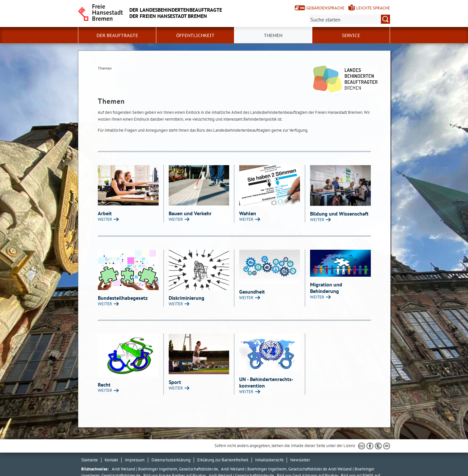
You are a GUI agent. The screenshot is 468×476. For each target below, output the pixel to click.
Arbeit (105, 213)
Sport (175, 382)
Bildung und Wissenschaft (339, 214)
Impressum (135, 460)
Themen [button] (273, 35)
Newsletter (300, 460)
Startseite (90, 460)
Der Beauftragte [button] (117, 35)
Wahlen (248, 213)
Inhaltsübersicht (269, 460)
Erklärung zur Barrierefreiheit (223, 460)
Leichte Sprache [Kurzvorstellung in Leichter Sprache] (373, 8)
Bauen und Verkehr (190, 213)
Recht (104, 385)
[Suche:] (349, 19)
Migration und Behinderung (326, 288)
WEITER (105, 219)
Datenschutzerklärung (171, 460)
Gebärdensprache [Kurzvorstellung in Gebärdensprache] (325, 8)
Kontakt (111, 460)
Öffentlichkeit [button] (195, 35)
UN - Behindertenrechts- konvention (266, 382)
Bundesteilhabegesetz (123, 298)
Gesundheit (252, 292)
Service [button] (351, 35)
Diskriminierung (187, 298)
